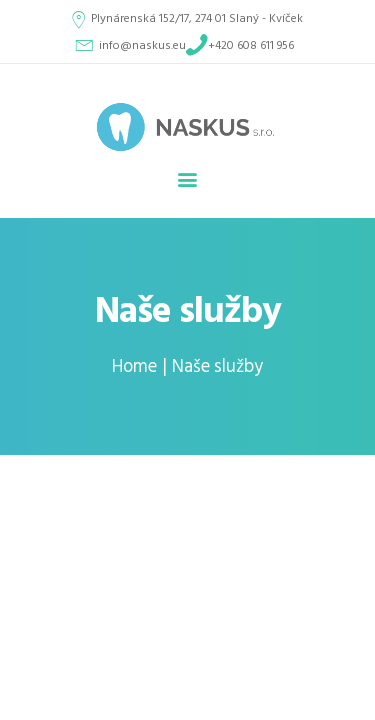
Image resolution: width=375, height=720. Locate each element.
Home (134, 367)
